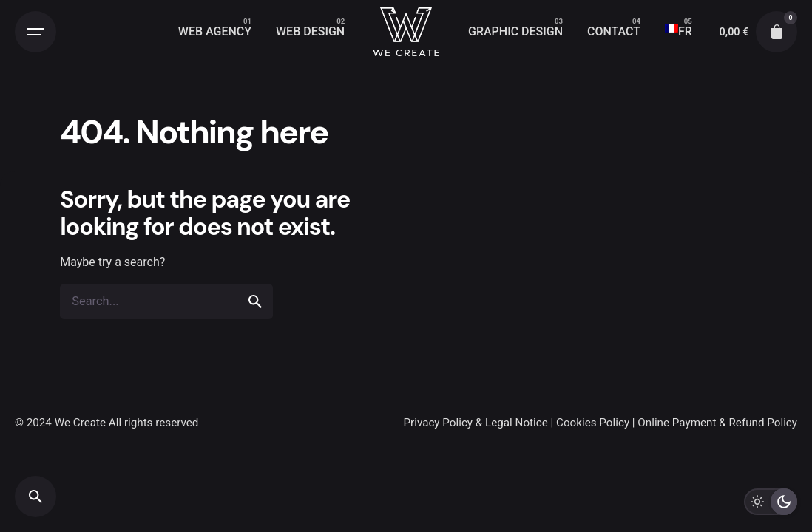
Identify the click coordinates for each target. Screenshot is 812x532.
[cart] (777, 32)
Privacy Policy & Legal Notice (475, 423)
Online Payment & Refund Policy (717, 423)
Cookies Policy (593, 423)
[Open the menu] (35, 32)
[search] (255, 301)
